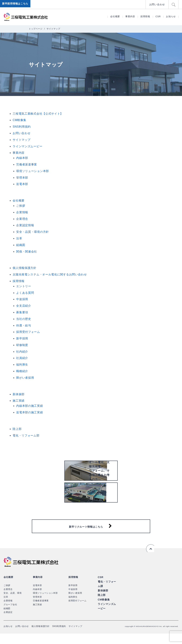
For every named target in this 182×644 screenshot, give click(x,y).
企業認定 (8, 622)
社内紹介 (22, 352)
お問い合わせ (158, 4)
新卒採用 (22, 338)
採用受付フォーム (28, 332)
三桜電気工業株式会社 (26, 17)
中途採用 (22, 299)
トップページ (36, 29)
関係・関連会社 (27, 252)
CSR (158, 16)
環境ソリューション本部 (33, 171)
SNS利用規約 (22, 127)
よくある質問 (25, 293)
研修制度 (22, 345)
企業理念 (22, 219)
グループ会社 (10, 615)
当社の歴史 (24, 319)
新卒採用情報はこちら (16, 4)
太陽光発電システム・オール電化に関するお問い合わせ (50, 274)
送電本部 (22, 184)
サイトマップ (22, 140)
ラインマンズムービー (27, 146)
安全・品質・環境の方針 (33, 232)
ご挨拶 (21, 206)
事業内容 (130, 16)
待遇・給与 (24, 325)
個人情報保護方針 (25, 268)
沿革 (19, 238)
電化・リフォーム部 (26, 435)
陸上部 (17, 429)
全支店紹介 (24, 306)
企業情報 (22, 212)
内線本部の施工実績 (30, 406)
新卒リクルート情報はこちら (89, 535)
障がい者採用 (25, 378)
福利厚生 (22, 365)
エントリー (24, 286)
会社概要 (115, 16)
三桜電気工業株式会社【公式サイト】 (38, 114)
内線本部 (22, 158)
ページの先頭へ (149, 559)
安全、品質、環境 (13, 603)
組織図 (21, 245)
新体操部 (19, 394)
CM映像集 (19, 120)
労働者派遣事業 (27, 164)
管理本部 (22, 178)
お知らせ (171, 16)
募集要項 (22, 312)
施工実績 (19, 401)
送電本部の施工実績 (30, 412)
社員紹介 (22, 358)
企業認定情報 (25, 225)
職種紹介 (22, 371)
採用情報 (145, 16)
